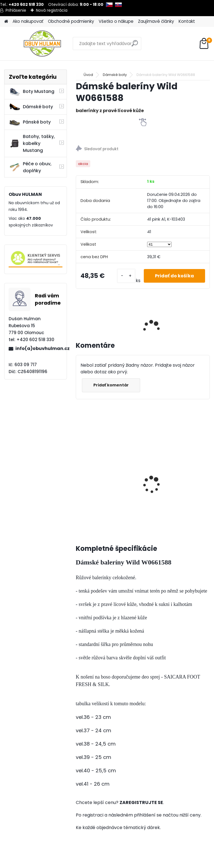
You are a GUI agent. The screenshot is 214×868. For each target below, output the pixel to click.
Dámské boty (31, 107)
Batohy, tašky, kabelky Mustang (32, 143)
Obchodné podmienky (71, 21)
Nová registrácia (52, 10)
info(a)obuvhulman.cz (39, 348)
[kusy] (126, 276)
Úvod (88, 75)
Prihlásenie (16, 10)
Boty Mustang (32, 92)
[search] (135, 45)
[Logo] (42, 44)
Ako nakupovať (28, 21)
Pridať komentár (111, 385)
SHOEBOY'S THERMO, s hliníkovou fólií (103, 481)
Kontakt (187, 21)
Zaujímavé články (156, 21)
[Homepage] (6, 22)
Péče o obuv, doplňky (30, 167)
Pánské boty (30, 122)
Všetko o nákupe (116, 21)
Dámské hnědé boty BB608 (163, 468)
